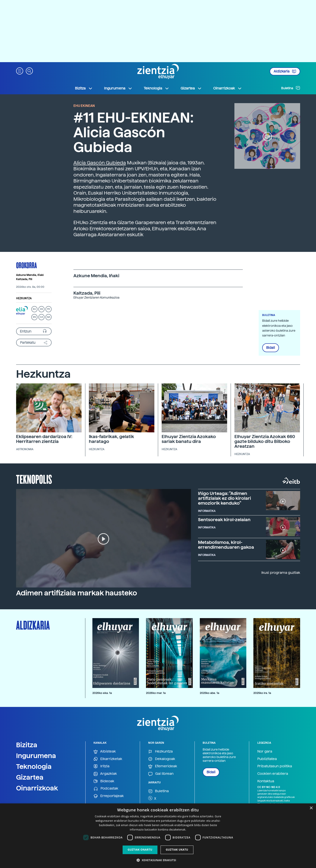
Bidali (271, 348)
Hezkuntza (24, 298)
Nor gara (265, 751)
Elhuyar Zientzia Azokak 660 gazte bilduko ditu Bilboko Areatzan (265, 441)
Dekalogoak (162, 759)
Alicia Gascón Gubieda (100, 163)
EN (34, 317)
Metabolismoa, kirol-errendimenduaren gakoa (226, 545)
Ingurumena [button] (118, 88)
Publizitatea (267, 759)
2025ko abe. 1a (209, 693)
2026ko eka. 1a (102, 693)
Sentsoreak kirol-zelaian (224, 520)
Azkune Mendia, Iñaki (30, 275)
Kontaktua (266, 781)
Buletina (291, 88)
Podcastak (106, 789)
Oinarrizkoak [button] (228, 88)
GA (48, 317)
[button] (20, 71)
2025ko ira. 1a (262, 693)
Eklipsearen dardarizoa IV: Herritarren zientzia (44, 439)
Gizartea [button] (191, 88)
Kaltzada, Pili (24, 279)
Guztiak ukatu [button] (177, 850)
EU (34, 309)
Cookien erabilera (273, 774)
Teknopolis (34, 479)
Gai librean (161, 774)
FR (48, 309)
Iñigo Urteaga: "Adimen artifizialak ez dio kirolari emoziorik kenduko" (224, 498)
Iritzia (101, 766)
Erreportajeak (109, 796)
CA (41, 317)
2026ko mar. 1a (156, 693)
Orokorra (26, 265)
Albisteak (105, 752)
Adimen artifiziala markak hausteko (77, 593)
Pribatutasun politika (275, 766)
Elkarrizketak (108, 759)
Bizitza (27, 745)
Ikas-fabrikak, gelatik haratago (111, 439)
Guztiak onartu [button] (140, 850)
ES (41, 309)
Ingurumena (36, 756)
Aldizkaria (285, 71)
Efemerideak (163, 766)
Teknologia (34, 766)
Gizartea (30, 777)
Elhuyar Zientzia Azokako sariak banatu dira (189, 439)
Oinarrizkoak (37, 788)
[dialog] (158, 836)
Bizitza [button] (84, 88)
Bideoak (104, 781)
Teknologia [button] (156, 88)
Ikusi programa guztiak (281, 573)
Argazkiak (105, 774)
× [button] (311, 808)
